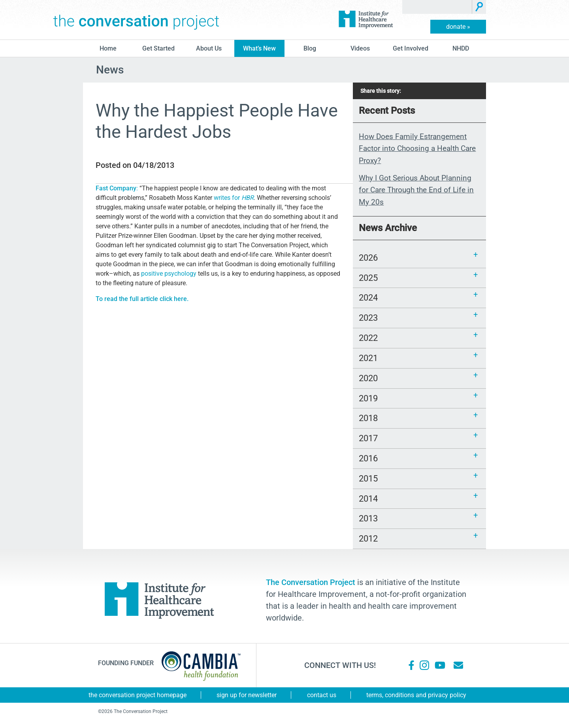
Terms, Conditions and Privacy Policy (416, 695)
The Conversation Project (136, 20)
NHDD (461, 48)
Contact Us (322, 695)
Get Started (158, 48)
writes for (234, 198)
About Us (209, 48)
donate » (458, 27)
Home (108, 48)
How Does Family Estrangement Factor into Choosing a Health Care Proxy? (417, 149)
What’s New (259, 48)
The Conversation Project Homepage (138, 695)
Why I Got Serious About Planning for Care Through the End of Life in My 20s (416, 190)
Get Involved (411, 48)
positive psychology (169, 274)
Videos (360, 48)
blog (310, 48)
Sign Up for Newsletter (247, 695)
